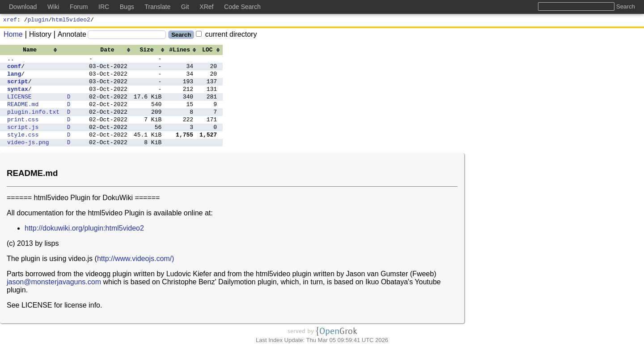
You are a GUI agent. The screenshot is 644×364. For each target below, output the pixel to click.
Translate (157, 7)
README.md (23, 115)
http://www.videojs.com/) (136, 276)
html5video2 (71, 21)
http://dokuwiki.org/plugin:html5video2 (84, 246)
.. (11, 61)
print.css (23, 133)
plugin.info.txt (33, 124)
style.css (23, 150)
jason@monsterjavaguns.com (54, 299)
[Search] (127, 36)
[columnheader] (33, 51)
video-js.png (28, 159)
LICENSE (19, 106)
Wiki (53, 7)
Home (13, 36)
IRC (104, 7)
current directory (226, 36)
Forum (79, 7)
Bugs (127, 7)
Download (23, 7)
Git (185, 7)
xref (10, 21)
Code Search (242, 7)
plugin (38, 21)
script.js (23, 141)
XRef (206, 7)
